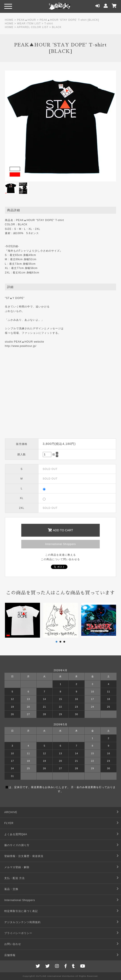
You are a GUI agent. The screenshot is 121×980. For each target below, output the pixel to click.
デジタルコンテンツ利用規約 (22, 922)
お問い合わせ (13, 944)
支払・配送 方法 (15, 878)
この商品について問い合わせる (60, 559)
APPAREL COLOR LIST (33, 27)
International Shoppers (60, 544)
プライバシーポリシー (18, 933)
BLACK (57, 27)
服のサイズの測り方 (17, 845)
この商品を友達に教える (60, 555)
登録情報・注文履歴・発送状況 (24, 856)
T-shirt (49, 24)
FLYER (9, 823)
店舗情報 (10, 955)
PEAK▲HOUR (26, 20)
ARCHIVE (11, 812)
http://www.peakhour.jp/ (21, 346)
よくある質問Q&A (16, 834)
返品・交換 (11, 889)
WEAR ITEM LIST (29, 24)
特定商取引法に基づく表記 (21, 911)
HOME (9, 20)
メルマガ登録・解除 (17, 867)
